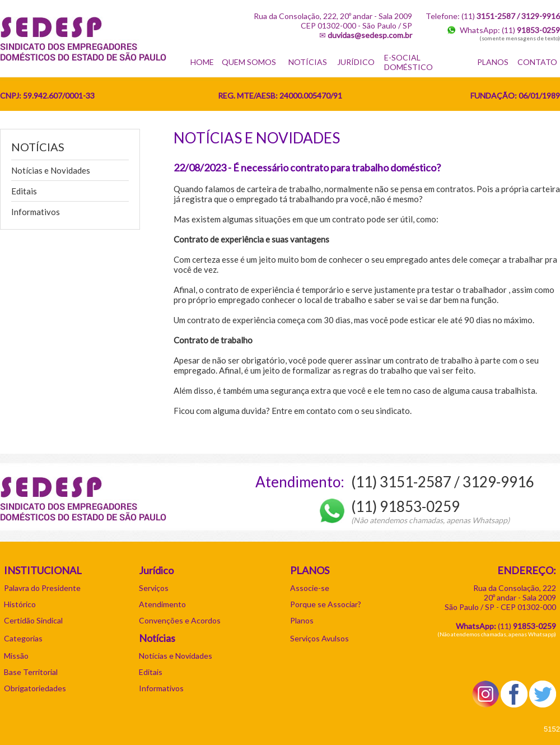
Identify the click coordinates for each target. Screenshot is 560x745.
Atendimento (162, 604)
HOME (202, 62)
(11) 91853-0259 (405, 506)
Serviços (154, 588)
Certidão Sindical (33, 620)
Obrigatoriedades (35, 688)
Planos (302, 620)
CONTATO (537, 62)
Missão (16, 656)
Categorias (23, 638)
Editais (24, 191)
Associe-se (310, 588)
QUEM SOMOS (249, 62)
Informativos (36, 212)
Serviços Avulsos (319, 638)
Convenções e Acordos (180, 620)
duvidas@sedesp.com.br (370, 35)
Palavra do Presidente (42, 588)
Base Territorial (31, 672)
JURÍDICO (356, 62)
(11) (531, 30)
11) (528, 626)
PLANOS (493, 62)
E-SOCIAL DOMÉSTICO (409, 62)
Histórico (20, 604)
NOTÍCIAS (308, 62)
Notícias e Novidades (51, 170)
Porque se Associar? (326, 604)
